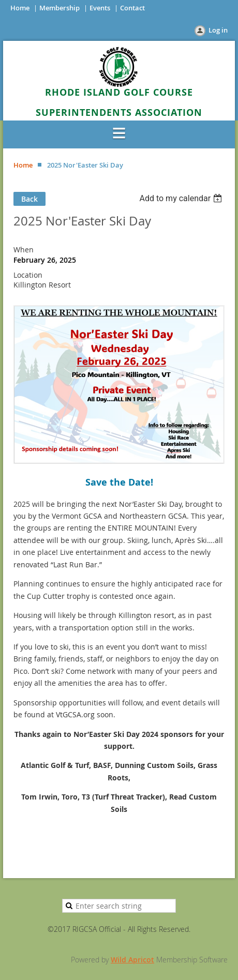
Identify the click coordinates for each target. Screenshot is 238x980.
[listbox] (182, 198)
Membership (59, 8)
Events (100, 8)
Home (20, 8)
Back (29, 199)
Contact (132, 8)
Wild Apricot (132, 960)
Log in (218, 30)
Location (28, 275)
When (24, 250)
